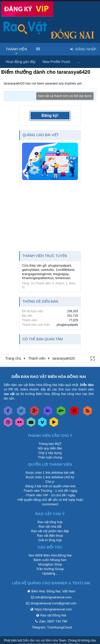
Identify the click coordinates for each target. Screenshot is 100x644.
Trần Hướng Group (50, 569)
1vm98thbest (65, 270)
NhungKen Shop (50, 564)
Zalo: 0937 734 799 (53, 621)
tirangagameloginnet (37, 274)
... (78, 62)
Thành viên (16, 49)
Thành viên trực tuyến (45, 256)
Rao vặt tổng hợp (50, 522)
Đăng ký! (50, 115)
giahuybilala (31, 270)
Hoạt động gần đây (21, 62)
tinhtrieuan (63, 278)
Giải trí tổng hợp (50, 540)
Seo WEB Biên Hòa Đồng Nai (50, 555)
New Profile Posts (56, 62)
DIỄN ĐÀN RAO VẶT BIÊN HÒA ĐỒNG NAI (49, 377)
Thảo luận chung (50, 457)
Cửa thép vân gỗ (34, 265)
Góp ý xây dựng (50, 453)
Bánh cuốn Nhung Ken (50, 560)
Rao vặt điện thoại (50, 536)
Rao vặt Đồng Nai (53, 615)
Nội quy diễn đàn (50, 448)
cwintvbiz (47, 270)
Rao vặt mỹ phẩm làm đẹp (50, 531)
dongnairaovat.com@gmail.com (53, 603)
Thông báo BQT (50, 444)
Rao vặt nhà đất (50, 527)
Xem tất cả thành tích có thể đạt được (65, 96)
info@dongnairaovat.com (54, 597)
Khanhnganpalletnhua (38, 278)
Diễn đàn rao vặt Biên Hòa (40, 640)
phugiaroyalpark (60, 265)
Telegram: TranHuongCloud (52, 627)
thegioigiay (61, 274)
